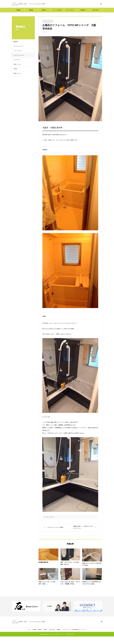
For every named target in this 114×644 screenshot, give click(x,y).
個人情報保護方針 (75, 630)
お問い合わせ (96, 10)
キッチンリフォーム (19, 46)
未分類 (16, 69)
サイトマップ (84, 630)
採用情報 (83, 10)
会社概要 (18, 10)
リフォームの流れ (57, 10)
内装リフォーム (18, 64)
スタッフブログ (70, 10)
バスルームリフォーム (20, 55)
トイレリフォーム (18, 51)
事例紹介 (44, 10)
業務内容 (31, 10)
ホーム (29, 630)
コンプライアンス (66, 630)
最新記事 (16, 42)
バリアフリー (17, 60)
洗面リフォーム (18, 73)
